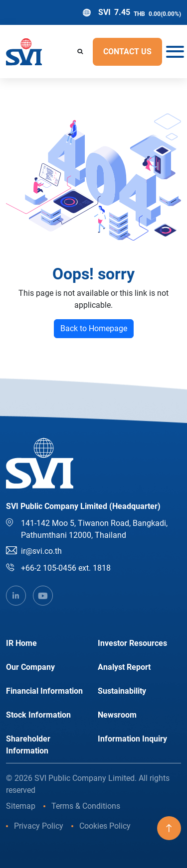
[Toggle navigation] (172, 52)
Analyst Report (124, 667)
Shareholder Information (28, 745)
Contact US (127, 52)
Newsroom (117, 715)
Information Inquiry (132, 739)
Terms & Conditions (86, 806)
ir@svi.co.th (41, 551)
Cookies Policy (105, 826)
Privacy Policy (39, 826)
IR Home (21, 643)
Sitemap (21, 806)
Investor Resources (132, 643)
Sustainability (122, 691)
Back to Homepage (94, 328)
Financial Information (44, 691)
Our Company (30, 667)
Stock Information (38, 715)
